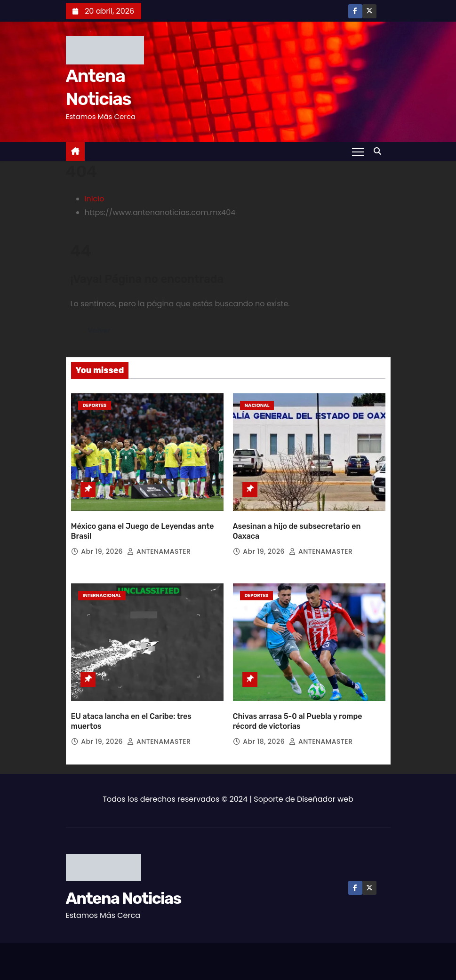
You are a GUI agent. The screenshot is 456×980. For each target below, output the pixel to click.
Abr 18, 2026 (265, 741)
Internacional (102, 595)
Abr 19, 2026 (103, 551)
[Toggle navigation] (358, 151)
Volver (99, 330)
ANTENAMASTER (159, 551)
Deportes (95, 405)
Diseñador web (325, 799)
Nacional (257, 405)
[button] (380, 151)
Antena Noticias (124, 898)
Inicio (95, 199)
